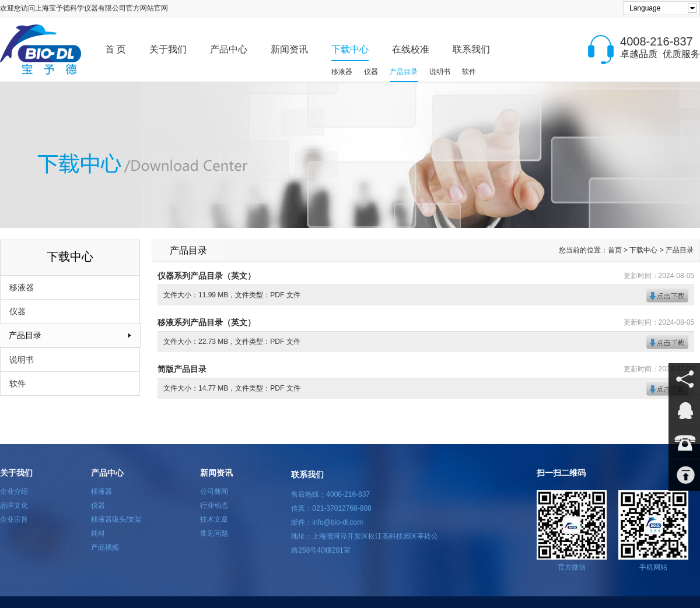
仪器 (371, 72)
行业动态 (214, 505)
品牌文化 (14, 505)
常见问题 (214, 533)
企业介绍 (14, 491)
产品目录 (404, 72)
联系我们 (471, 49)
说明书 (440, 72)
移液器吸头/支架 (116, 519)
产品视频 (105, 547)
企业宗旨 (14, 519)
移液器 (342, 72)
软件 (469, 72)
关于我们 (168, 49)
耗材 (98, 533)
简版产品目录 (182, 369)
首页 (615, 250)
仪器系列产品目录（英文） (206, 276)
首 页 (116, 49)
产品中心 (229, 49)
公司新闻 (214, 491)
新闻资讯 (289, 49)
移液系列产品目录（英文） (206, 322)
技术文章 (214, 519)
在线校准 (411, 49)
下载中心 (350, 49)
